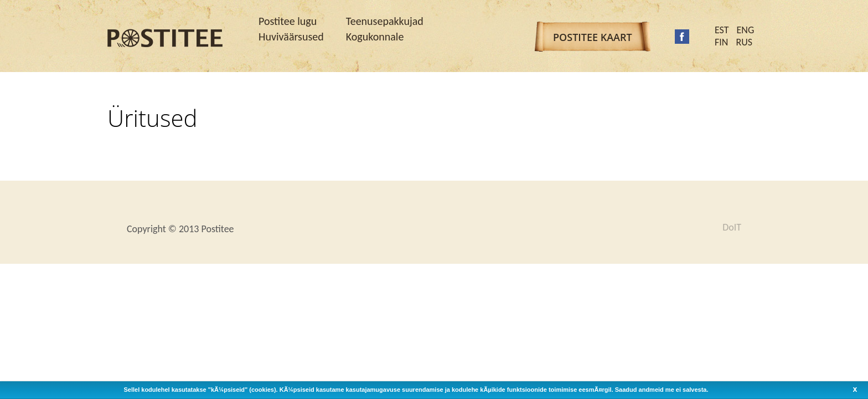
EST (722, 30)
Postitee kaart (593, 37)
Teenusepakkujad (385, 21)
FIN (721, 42)
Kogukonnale (375, 37)
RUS (744, 42)
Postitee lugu (288, 21)
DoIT (732, 227)
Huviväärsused (291, 37)
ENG (746, 30)
